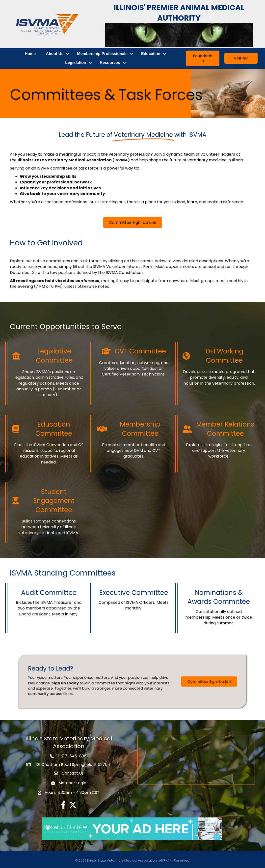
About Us (55, 54)
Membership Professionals (102, 54)
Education (151, 54)
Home (30, 54)
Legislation (76, 63)
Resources (110, 63)
